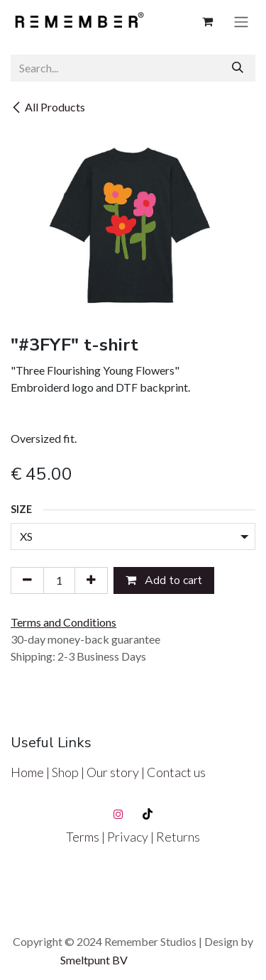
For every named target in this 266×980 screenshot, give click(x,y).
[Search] (238, 68)
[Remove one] (27, 580)
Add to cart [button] (164, 580)
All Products (48, 107)
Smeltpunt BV (94, 960)
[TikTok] (148, 814)
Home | (31, 772)
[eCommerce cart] (207, 21)
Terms (84, 837)
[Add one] (91, 580)
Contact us (176, 772)
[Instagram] (118, 814)
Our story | (117, 772)
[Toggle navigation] (241, 22)
